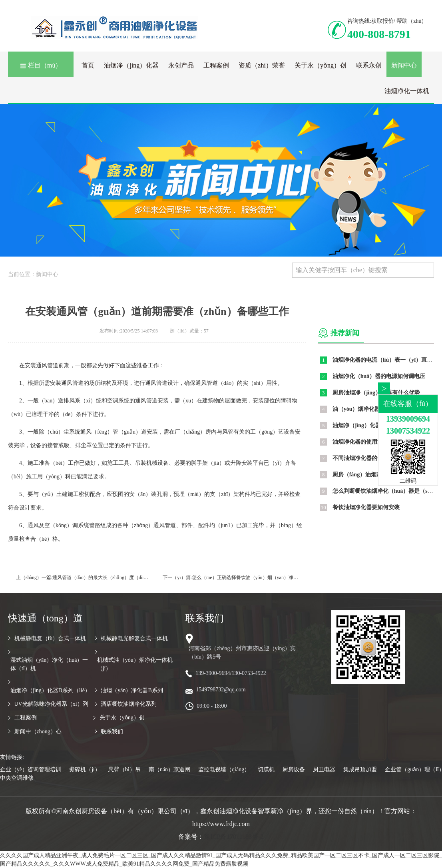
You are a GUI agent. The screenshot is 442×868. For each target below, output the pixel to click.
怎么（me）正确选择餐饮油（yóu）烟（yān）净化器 (247, 577)
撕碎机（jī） (85, 769)
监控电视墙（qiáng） (224, 769)
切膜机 (266, 769)
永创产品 (181, 65)
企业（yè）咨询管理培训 (31, 769)
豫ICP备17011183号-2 (234, 837)
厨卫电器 (324, 769)
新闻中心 (404, 65)
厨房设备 (294, 769)
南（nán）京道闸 (169, 769)
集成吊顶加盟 (360, 769)
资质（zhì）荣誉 (262, 65)
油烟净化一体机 (407, 91)
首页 (88, 65)
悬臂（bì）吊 (124, 769)
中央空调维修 (17, 778)
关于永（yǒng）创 (321, 65)
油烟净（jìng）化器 (131, 65)
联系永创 (369, 65)
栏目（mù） (41, 65)
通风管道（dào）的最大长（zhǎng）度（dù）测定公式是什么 (117, 577)
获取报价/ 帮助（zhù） (399, 21)
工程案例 (216, 65)
